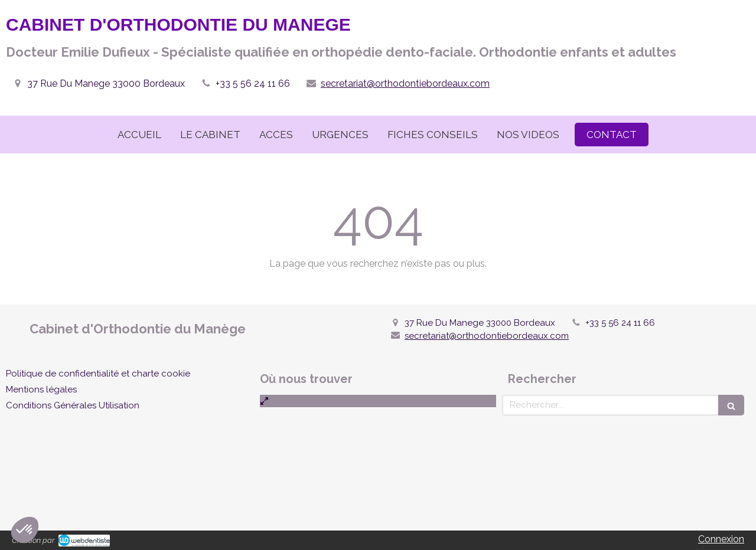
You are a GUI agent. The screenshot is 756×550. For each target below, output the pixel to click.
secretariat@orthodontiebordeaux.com (405, 84)
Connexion (721, 539)
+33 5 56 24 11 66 (253, 84)
